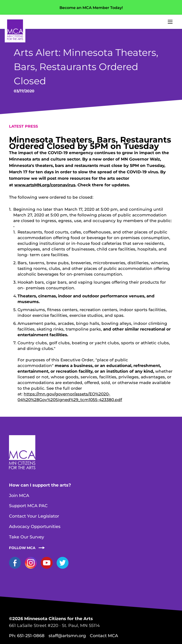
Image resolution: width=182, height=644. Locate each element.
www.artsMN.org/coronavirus (45, 185)
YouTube (47, 563)
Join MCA (19, 496)
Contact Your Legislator (34, 516)
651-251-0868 (31, 636)
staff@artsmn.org (67, 636)
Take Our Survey (27, 537)
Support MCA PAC (28, 506)
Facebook (15, 563)
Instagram (31, 563)
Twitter (63, 563)
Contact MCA (104, 636)
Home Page (15, 30)
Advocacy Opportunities (35, 527)
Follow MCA (22, 548)
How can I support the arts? (40, 485)
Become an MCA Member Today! (91, 8)
